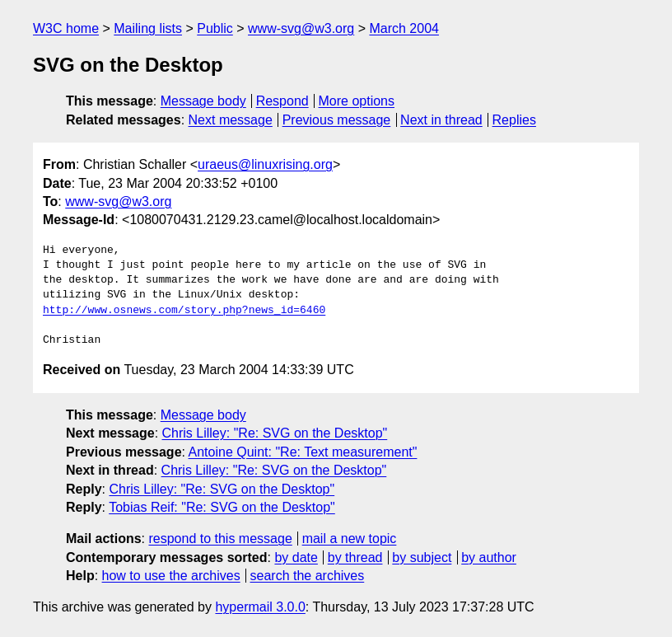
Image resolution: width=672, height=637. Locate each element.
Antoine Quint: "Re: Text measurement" (303, 452)
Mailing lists (148, 28)
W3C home (66, 28)
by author (489, 557)
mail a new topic (350, 539)
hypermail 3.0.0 (260, 607)
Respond (282, 101)
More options (357, 101)
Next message (231, 120)
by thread (355, 557)
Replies (514, 120)
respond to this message (220, 539)
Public (215, 28)
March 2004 (404, 28)
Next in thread (441, 120)
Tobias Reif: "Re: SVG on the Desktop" (222, 507)
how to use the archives (171, 576)
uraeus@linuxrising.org (265, 164)
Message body (203, 101)
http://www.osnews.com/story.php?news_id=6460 (184, 311)
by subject (422, 557)
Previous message (337, 120)
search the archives (308, 576)
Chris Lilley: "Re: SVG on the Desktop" (275, 433)
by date (296, 557)
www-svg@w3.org (301, 28)
